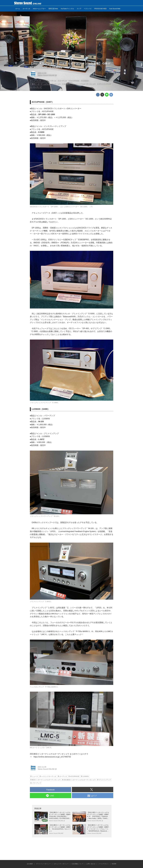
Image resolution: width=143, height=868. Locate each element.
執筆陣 (114, 864)
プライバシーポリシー (43, 864)
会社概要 (30, 864)
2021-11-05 (42, 73)
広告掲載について (78, 864)
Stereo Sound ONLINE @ (47, 75)
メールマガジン (104, 864)
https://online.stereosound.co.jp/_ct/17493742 (52, 757)
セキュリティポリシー (61, 864)
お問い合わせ (91, 864)
